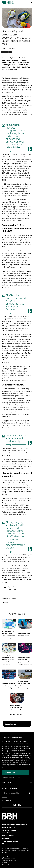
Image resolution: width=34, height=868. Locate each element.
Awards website (8, 836)
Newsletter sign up (9, 830)
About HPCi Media (8, 827)
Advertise (5, 838)
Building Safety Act (11, 78)
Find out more (7, 783)
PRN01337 (14, 271)
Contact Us (6, 833)
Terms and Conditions (10, 841)
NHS (11, 52)
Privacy (4, 844)
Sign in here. (17, 778)
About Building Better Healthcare (14, 825)
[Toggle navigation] (31, 3)
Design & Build (5, 52)
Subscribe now (11, 724)
